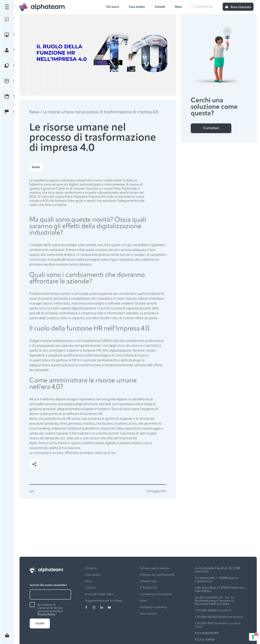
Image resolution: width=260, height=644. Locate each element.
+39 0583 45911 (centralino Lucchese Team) (218, 625)
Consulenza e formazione (156, 594)
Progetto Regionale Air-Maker (103, 601)
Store (143, 601)
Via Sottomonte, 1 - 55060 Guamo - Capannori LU (217, 580)
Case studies (137, 7)
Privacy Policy (46, 615)
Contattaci (211, 128)
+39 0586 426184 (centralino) (213, 611)
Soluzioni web (148, 581)
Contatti (160, 7)
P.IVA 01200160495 (207, 633)
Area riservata (148, 614)
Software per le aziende (154, 568)
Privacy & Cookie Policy (99, 594)
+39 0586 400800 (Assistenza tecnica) (219, 617)
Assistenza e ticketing (153, 607)
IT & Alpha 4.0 (148, 588)
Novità (36, 167)
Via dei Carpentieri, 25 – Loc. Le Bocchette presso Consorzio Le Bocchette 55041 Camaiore (214, 601)
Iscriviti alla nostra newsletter (48, 585)
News (178, 7)
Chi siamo (113, 7)
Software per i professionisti (157, 575)
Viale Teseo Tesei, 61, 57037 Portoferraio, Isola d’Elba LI (220, 590)
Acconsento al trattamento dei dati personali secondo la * (50, 610)
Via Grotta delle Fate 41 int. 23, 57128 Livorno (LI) (217, 570)
